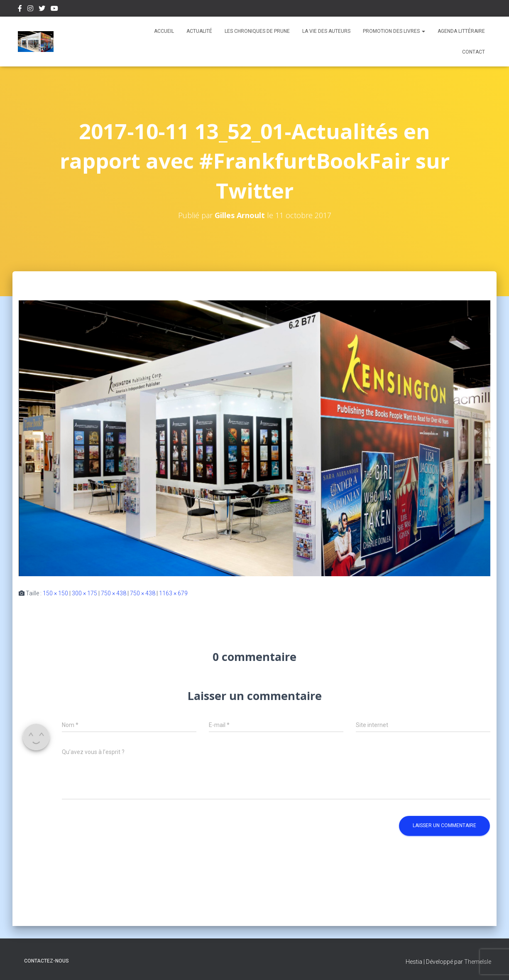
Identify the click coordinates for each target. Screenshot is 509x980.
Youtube (54, 10)
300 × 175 (84, 593)
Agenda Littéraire (461, 31)
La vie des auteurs (326, 31)
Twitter (42, 10)
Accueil (164, 31)
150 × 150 (55, 593)
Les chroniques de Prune (257, 31)
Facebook (20, 10)
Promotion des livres (394, 31)
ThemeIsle (478, 962)
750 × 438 (114, 593)
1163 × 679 (173, 593)
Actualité (199, 31)
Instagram (30, 10)
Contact (474, 52)
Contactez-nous (46, 961)
